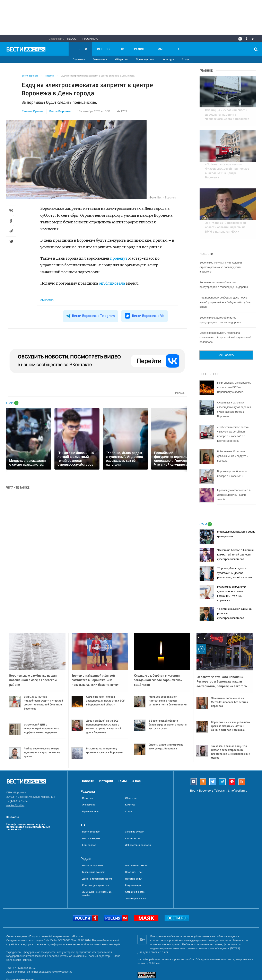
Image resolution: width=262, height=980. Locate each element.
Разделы (88, 770)
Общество (121, 60)
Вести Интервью (92, 816)
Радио (139, 49)
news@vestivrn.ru (62, 950)
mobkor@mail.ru (15, 784)
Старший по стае (135, 870)
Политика (79, 60)
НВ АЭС (72, 39)
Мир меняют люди (136, 843)
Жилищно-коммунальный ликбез (97, 872)
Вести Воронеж (60, 111)
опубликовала (112, 283)
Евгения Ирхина (32, 111)
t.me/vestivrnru (238, 769)
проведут (119, 258)
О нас (177, 49)
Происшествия (145, 60)
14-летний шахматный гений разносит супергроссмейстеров (235, 592)
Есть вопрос (89, 823)
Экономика (100, 60)
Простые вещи (134, 857)
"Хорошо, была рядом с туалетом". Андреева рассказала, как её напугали (235, 551)
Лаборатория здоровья (138, 823)
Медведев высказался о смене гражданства (236, 512)
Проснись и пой (134, 850)
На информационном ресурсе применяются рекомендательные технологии (28, 805)
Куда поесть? (133, 816)
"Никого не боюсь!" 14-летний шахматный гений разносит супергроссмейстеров (235, 533)
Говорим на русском (94, 850)
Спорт (186, 60)
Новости (80, 49)
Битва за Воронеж (93, 843)
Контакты (12, 795)
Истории (104, 49)
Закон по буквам (135, 810)
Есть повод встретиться (96, 863)
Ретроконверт (133, 863)
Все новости (226, 333)
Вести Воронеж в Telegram (91, 316)
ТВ (122, 49)
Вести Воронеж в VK (145, 316)
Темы (158, 49)
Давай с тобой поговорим (97, 857)
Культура (168, 60)
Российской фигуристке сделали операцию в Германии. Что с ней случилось (232, 572)
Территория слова (135, 877)
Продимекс (90, 39)
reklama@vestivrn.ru (18, 966)
